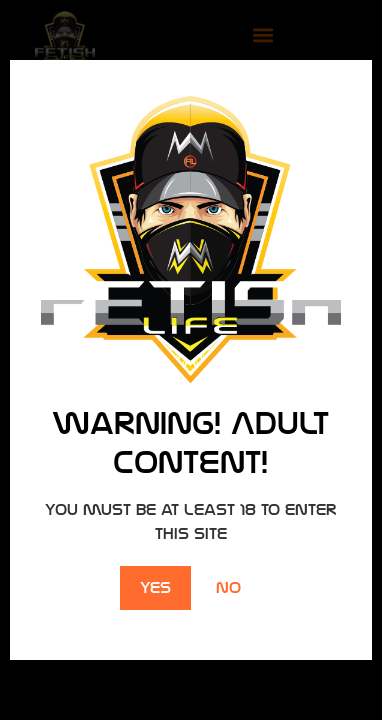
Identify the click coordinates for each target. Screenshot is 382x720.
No (228, 587)
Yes (155, 587)
